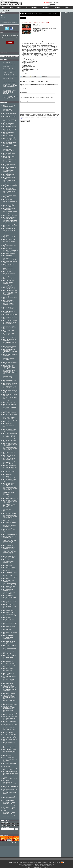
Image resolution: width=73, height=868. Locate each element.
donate (67, 8)
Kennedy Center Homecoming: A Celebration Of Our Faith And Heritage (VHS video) (9, 697)
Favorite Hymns (8, 667)
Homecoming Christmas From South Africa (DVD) (9, 347)
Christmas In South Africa (10, 345)
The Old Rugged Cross (9, 229)
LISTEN (46, 2)
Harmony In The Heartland (10, 622)
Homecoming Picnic (8, 279)
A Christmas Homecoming (10, 772)
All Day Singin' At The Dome (10, 705)
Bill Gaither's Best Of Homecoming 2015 (9, 149)
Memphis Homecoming (9, 605)
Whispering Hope (8, 612)
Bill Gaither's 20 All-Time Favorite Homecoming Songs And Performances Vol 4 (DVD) (10, 488)
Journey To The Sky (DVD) (10, 467)
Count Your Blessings (9, 241)
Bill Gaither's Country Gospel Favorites (9, 154)
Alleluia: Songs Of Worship (10, 314)
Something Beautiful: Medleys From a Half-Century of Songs (10, 309)
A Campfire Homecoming (10, 270)
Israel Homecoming (8, 425)
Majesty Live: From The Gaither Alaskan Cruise (9, 218)
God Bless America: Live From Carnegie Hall (9, 526)
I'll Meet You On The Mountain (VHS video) (9, 674)
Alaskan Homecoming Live (10, 224)
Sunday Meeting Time (9, 403)
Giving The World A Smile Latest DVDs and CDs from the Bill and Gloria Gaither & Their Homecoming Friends (10, 77)
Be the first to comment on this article (34, 82)
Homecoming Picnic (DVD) (10, 291)
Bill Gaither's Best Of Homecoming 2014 (9, 171)
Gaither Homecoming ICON (10, 137)
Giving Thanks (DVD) (9, 240)
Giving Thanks (7, 249)
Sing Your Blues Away (9, 748)
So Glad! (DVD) (8, 670)
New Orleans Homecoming (10, 535)
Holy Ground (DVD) (8, 757)
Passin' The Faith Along (9, 466)
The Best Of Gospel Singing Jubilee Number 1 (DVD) (9, 806)
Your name (23, 88)
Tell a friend (43, 77)
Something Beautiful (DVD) (10, 316)
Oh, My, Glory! (7, 609)
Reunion (6, 780)
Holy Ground (7, 756)
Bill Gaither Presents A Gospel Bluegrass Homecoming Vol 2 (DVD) (10, 505)
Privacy (47, 862)
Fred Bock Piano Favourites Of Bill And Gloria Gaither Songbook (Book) (10, 293)
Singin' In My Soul (8, 669)
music (18, 8)
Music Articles (6, 18)
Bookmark (33, 77)
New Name (52, 4)
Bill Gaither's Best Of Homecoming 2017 (9, 133)
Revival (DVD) (7, 594)
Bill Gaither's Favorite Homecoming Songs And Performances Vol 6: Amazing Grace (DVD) (9, 367)
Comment (23, 77)
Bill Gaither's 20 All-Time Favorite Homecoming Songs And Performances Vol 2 (10, 481)
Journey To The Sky (8, 464)
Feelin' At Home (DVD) (9, 600)
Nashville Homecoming (9, 254)
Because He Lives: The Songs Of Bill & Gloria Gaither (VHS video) (9, 643)
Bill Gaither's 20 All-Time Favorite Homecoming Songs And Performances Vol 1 (10, 445)
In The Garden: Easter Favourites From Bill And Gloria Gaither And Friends (9, 140)
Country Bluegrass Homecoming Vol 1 (8, 283)
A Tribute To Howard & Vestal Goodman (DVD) (9, 459)
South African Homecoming (10, 321)
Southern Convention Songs (10, 499)
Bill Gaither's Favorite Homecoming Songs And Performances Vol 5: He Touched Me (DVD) (10, 372)
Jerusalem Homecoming (9, 413)
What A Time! (7, 571)
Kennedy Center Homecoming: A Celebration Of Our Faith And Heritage (9, 708)
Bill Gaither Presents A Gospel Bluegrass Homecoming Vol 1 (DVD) (10, 485)
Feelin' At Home (8, 566)
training (34, 8)
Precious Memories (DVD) (10, 768)
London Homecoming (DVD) (10, 577)
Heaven (6, 476)
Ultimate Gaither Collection (10, 211)
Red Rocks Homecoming (10, 514)
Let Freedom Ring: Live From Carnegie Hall (9, 537)
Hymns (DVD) (7, 423)
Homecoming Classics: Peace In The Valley (9, 427)
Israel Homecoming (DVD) (10, 420)
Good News (7, 629)
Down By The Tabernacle (10, 656)
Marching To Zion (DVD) (9, 718)
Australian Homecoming (9, 478)
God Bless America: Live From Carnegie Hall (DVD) (9, 555)
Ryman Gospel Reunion (9, 751)
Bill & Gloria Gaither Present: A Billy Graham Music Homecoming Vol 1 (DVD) (9, 540)
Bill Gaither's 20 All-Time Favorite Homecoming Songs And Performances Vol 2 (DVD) (10, 516)
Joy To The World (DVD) (9, 734)
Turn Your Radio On (8, 770)
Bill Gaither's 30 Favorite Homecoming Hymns (9, 143)
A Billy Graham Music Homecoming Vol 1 (9, 590)
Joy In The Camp (8, 654)
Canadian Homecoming (9, 386)
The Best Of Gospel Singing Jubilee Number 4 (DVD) (9, 816)
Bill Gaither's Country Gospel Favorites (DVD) (9, 151)
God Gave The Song (9, 635)
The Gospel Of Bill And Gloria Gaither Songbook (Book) (10, 288)
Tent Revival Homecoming (10, 216)
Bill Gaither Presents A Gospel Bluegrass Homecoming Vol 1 (10, 492)
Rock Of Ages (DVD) (9, 281)
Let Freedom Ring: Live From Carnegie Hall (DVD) (9, 557)
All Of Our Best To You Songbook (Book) (9, 312)
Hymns (6, 422)
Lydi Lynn (49, 5)
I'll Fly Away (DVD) (8, 546)
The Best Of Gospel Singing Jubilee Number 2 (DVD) (9, 813)
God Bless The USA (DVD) (10, 201)
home (3, 8)
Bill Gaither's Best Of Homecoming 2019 (9, 109)
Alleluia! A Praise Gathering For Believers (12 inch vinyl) (10, 796)
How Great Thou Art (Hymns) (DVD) (8, 334)
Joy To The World (8, 733)
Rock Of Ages (7, 272)
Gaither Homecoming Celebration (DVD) (9, 209)
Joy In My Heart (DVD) (9, 252)
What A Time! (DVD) (9, 596)
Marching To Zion (8, 684)
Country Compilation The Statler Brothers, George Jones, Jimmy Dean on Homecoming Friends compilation (9, 91)
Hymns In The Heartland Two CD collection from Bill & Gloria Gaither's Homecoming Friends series (10, 65)
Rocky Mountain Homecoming (8, 511)
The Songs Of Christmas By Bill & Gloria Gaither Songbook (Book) (10, 392)
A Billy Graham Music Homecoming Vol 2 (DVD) (9, 548)
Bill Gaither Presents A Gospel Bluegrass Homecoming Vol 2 (10, 496)
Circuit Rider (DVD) (8, 135)
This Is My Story (8, 575)
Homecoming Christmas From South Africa (9, 340)
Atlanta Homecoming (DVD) (10, 716)
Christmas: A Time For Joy (10, 585)
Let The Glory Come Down (10, 128)
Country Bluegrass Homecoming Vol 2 (8, 286)
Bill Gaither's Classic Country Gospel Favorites (9, 111)
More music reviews (7, 16)
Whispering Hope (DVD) (9, 611)
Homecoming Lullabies (9, 564)
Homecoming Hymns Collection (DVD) (9, 175)
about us (57, 8)
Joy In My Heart (8, 255)
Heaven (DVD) (7, 528)
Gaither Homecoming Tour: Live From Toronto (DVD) (10, 384)
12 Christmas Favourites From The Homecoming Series (9, 204)
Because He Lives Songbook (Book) (8, 638)
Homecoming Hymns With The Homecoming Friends (10, 624)
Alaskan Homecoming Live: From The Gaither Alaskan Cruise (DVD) (10, 221)
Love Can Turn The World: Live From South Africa (10, 323)
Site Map (52, 862)
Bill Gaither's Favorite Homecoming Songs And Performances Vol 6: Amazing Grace (9, 531)
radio (10, 8)
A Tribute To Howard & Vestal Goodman (9, 456)
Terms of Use (57, 862)
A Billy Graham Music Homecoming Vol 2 (9, 587)
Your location (24, 93)
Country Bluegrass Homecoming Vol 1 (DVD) (8, 304)
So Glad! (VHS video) (9, 665)
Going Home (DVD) (8, 521)
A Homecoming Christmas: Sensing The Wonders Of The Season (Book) (10, 234)
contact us (45, 8)
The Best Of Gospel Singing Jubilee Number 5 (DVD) (9, 808)
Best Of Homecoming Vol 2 (10, 260)
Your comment (24, 102)
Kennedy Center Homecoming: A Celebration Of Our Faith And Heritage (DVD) (9, 687)
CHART (57, 2)
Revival (6, 579)
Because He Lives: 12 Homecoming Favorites (9, 106)
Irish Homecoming (8, 618)
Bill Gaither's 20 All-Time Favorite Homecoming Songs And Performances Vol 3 (10, 501)
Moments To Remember (9, 569)
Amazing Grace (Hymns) (9, 338)
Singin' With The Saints (9, 700)
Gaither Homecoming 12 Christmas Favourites (9, 130)
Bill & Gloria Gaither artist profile (10, 22)
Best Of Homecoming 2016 (9, 801)
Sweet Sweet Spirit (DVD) (10, 336)
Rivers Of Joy (7, 692)
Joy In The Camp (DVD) (9, 738)
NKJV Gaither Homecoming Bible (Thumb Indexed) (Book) (10, 184)
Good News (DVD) (8, 662)
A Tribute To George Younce (10, 433)
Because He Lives (8, 657)
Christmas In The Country (10, 583)
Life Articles (5, 20)
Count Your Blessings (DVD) (10, 250)
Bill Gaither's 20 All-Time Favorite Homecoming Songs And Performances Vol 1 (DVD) (10, 438)
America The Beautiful (9, 451)
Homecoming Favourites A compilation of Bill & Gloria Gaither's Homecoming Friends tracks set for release (10, 71)
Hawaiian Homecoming (9, 694)
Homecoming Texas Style (10, 750)
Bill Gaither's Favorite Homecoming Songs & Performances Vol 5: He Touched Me (10, 351)
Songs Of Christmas (9, 173)
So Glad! (6, 672)
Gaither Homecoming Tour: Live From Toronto (10, 388)
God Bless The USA (9, 200)
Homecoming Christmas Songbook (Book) (9, 690)
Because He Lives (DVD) (10, 616)
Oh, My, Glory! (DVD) (9, 614)
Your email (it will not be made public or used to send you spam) (36, 97)
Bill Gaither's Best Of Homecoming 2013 (9, 206)
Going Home (7, 519)
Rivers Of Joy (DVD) (9, 715)
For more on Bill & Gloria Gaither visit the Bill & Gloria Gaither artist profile (10, 98)
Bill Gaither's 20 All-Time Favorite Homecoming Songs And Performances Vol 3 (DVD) (10, 448)
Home (8, 11)
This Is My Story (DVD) (9, 592)
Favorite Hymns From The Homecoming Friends (10, 376)
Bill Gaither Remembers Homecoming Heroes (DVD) (9, 358)
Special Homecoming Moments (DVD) (9, 462)
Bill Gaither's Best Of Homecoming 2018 (9, 124)
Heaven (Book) (7, 474)
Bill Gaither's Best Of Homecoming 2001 (9, 581)
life (26, 8)
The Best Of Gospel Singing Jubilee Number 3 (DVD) (9, 803)
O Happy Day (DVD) (9, 296)
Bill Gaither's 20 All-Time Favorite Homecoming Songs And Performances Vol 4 (10, 431)
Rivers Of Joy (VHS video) (10, 713)
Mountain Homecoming (9, 631)
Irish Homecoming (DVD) (10, 640)
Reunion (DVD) (7, 782)
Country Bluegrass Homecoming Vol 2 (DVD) (8, 301)
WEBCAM (52, 2)
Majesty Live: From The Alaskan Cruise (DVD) (9, 214)
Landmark (6, 766)
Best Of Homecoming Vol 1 (10, 736)
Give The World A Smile (9, 119)
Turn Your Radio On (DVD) (10, 779)
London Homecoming (9, 567)
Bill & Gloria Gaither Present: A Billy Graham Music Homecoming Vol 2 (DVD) (9, 551)
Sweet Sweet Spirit (8, 679)
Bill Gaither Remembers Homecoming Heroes (9, 360)
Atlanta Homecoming (9, 720)
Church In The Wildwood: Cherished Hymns (10, 411)
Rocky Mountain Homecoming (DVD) (8, 509)
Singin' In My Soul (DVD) (10, 663)
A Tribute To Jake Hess (9, 435)
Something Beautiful (9, 306)
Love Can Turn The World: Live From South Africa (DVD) (10, 326)
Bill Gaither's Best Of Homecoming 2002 (9, 562)
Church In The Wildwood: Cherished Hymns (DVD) (10, 418)
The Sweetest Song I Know (10, 762)
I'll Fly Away (7, 559)
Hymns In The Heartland (9, 126)
